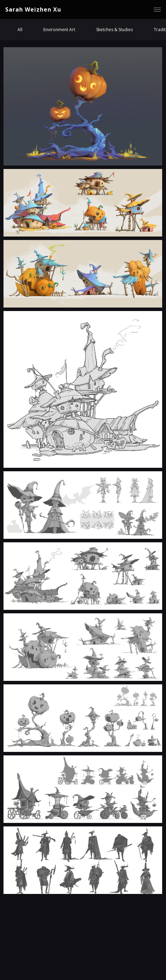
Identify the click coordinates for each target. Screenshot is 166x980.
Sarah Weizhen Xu (33, 9)
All (20, 30)
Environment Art (59, 30)
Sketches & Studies (114, 30)
